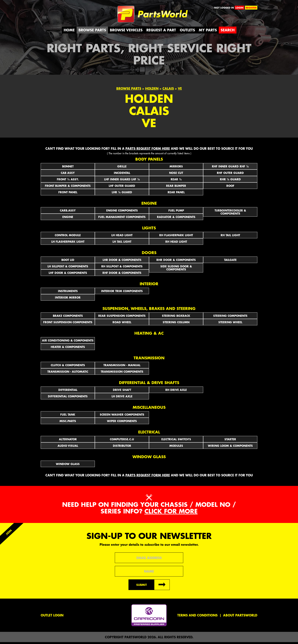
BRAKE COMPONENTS (68, 317)
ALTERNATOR (68, 441)
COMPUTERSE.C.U (122, 441)
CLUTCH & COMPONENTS (68, 367)
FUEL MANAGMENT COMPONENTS (122, 219)
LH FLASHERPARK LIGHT (68, 243)
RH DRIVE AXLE (176, 391)
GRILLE (122, 168)
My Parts (208, 32)
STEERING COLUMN (176, 324)
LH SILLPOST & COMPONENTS (68, 268)
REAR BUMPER (176, 187)
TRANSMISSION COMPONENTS (122, 373)
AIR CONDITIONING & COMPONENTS (68, 342)
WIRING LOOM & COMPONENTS (230, 447)
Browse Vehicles (126, 32)
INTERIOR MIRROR (68, 299)
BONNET (68, 168)
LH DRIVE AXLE (122, 398)
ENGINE (68, 219)
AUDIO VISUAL (68, 447)
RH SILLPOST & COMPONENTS (122, 268)
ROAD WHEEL (122, 324)
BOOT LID (68, 261)
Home (69, 32)
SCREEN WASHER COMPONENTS (122, 416)
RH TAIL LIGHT (230, 237)
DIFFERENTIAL (68, 391)
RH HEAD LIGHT (176, 243)
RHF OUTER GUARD (230, 174)
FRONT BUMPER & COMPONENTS (68, 187)
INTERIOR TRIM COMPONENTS (122, 293)
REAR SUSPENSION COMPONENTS (122, 317)
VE (180, 90)
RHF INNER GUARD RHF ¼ (230, 168)
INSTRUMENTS (68, 293)
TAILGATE (230, 261)
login (239, 8)
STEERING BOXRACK (176, 317)
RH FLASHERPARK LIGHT (176, 237)
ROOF (230, 187)
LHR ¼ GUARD (122, 194)
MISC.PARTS (68, 423)
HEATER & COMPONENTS (68, 349)
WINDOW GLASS (68, 466)
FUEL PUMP (176, 212)
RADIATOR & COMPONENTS (176, 219)
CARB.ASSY (68, 212)
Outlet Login (52, 617)
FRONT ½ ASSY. (68, 181)
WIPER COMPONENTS (122, 423)
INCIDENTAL (122, 174)
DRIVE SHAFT (122, 391)
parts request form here (148, 150)
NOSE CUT (176, 174)
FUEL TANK (68, 416)
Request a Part (161, 32)
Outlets (187, 32)
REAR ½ (176, 181)
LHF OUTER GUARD (122, 187)
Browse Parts (92, 32)
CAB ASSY (68, 174)
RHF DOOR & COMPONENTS (122, 274)
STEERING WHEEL (230, 324)
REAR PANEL (176, 194)
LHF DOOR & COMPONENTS (68, 274)
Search (228, 32)
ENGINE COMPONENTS (122, 212)
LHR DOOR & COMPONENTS (122, 261)
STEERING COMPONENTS (230, 317)
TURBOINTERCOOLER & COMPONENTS (230, 214)
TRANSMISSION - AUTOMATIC (68, 373)
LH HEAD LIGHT (122, 237)
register (251, 8)
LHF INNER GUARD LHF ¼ (122, 181)
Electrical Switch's (176, 441)
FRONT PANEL (68, 194)
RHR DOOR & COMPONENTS (176, 261)
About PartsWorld (240, 617)
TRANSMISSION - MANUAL (122, 367)
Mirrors (176, 168)
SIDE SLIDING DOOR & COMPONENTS (176, 269)
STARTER (230, 441)
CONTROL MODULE (68, 237)
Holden (152, 90)
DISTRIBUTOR (122, 447)
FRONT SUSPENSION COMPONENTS (68, 324)
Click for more (171, 513)
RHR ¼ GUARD (230, 181)
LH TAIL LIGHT (122, 243)
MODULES (176, 447)
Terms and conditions (197, 617)
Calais (168, 90)
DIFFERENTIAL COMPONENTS (68, 398)
